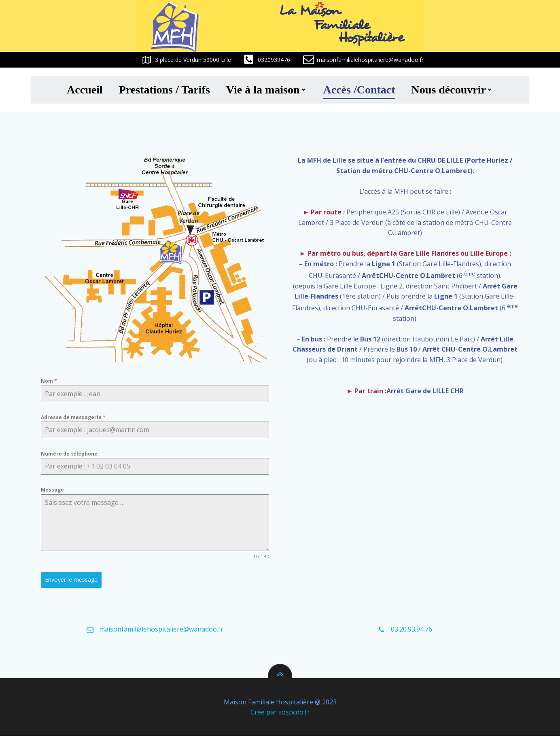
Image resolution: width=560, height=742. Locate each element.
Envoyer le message (73, 582)
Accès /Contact (359, 89)
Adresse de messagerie (75, 418)
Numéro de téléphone (71, 455)
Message (54, 491)
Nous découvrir (452, 89)
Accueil (85, 89)
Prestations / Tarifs (164, 89)
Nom (51, 381)
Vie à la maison (267, 89)
